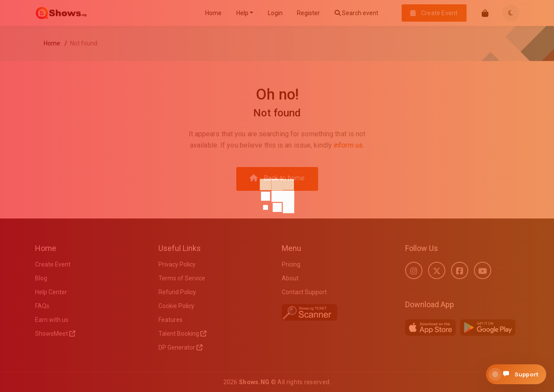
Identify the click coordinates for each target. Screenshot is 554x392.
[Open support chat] (516, 374)
